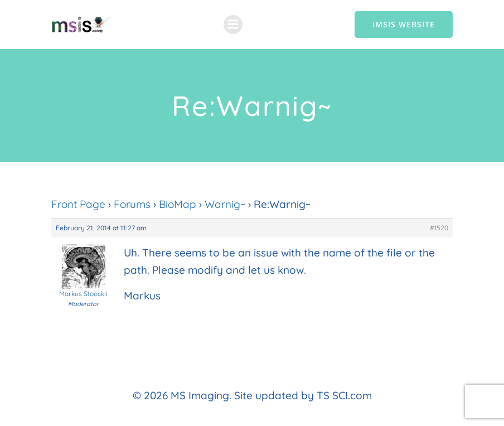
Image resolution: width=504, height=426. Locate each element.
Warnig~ (225, 204)
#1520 (439, 228)
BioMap (178, 204)
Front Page (78, 204)
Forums (132, 204)
